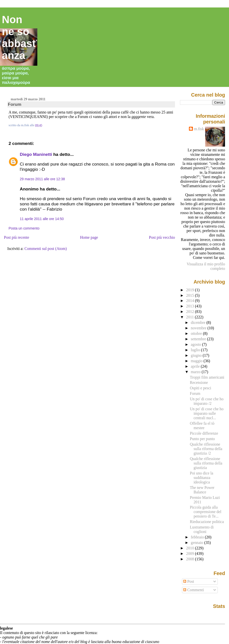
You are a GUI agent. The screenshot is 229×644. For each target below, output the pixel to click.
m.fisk (199, 129)
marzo (196, 372)
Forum (15, 104)
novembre (199, 328)
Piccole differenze (204, 433)
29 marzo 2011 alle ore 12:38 (42, 179)
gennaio (198, 543)
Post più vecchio (162, 237)
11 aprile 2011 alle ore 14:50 (42, 219)
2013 (191, 306)
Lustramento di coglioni (202, 529)
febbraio (198, 537)
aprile (196, 366)
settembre (199, 339)
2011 (191, 317)
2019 (191, 290)
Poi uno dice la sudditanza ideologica (202, 478)
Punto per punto (202, 439)
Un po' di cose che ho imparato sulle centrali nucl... (207, 413)
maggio (197, 361)
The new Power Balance (202, 490)
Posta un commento (24, 228)
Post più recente (17, 237)
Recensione (199, 382)
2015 (191, 295)
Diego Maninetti (36, 154)
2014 (191, 301)
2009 (191, 554)
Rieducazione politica (207, 522)
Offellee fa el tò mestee (202, 426)
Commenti (194, 590)
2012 (191, 312)
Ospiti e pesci (201, 388)
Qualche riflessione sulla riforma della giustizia (206, 463)
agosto (197, 344)
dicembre (199, 322)
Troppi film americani (207, 377)
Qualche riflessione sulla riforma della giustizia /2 (206, 449)
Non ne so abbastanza (19, 37)
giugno (197, 355)
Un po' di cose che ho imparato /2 (207, 401)
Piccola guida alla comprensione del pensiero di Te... (206, 512)
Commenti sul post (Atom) (46, 249)
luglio (196, 350)
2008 (191, 559)
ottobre (197, 333)
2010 (191, 548)
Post (189, 581)
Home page (89, 237)
